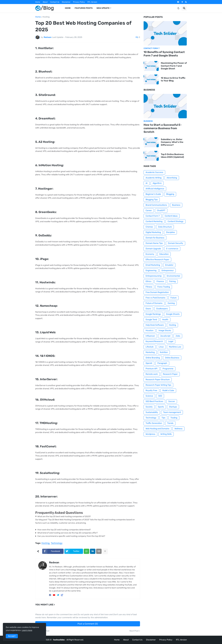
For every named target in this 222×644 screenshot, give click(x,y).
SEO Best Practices (154, 401)
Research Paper (170, 374)
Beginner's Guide (153, 194)
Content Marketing (154, 221)
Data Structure (165, 227)
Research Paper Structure (158, 380)
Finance (160, 281)
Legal (171, 341)
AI (147, 183)
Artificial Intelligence (155, 189)
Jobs (178, 336)
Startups (173, 407)
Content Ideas (171, 216)
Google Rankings (153, 314)
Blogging (170, 194)
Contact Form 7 (153, 216)
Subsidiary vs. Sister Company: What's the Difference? (172, 142)
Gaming (171, 303)
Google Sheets (173, 314)
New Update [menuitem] (103, 8)
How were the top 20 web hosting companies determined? (64, 530)
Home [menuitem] (68, 8)
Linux (161, 347)
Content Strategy (176, 221)
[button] (178, 8)
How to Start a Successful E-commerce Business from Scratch (163, 128)
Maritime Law (175, 347)
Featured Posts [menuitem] (84, 8)
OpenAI (149, 363)
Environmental (173, 276)
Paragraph (162, 363)
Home (38, 2)
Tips (163, 418)
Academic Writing (154, 178)
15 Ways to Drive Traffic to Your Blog (173, 79)
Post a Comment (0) (88, 624)
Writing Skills (166, 434)
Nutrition (164, 352)
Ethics (148, 281)
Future (174, 298)
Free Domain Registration (157, 292)
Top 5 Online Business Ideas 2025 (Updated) (172, 156)
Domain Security (176, 243)
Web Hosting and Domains (157, 429)
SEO (160, 396)
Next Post (134, 631)
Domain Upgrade (153, 249)
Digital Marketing (153, 232)
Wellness (178, 429)
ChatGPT (161, 210)
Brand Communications (156, 205)
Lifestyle (150, 347)
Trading (174, 418)
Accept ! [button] (12, 636)
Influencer (150, 336)
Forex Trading (164, 287)
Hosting (46, 17)
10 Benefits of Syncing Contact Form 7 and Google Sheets (164, 54)
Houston (149, 330)
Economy (150, 254)
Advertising (172, 178)
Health (165, 320)
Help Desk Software (155, 325)
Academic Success (154, 172)
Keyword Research (154, 341)
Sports (161, 407)
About (45, 2)
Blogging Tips (152, 200)
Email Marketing (153, 265)
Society (149, 407)
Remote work (152, 374)
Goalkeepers (162, 309)
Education (164, 254)
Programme (168, 369)
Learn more (27, 630)
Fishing (172, 281)
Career (149, 210)
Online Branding (153, 358)
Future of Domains (154, 303)
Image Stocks (165, 330)
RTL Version (92, 2)
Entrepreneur (168, 270)
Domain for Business (155, 238)
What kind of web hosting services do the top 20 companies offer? (67, 533)
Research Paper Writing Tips (158, 385)
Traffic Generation (154, 423)
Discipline (170, 232)
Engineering (151, 270)
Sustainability (152, 412)
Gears (148, 309)
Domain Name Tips (154, 243)
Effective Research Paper (157, 260)
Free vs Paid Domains (155, 298)
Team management (172, 412)
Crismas (149, 227)
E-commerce (172, 249)
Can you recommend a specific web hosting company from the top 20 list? (71, 536)
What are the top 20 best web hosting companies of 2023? (64, 516)
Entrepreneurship (154, 276)
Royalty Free (151, 390)
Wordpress (150, 434)
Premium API (152, 369)
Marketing (150, 352)
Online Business (172, 358)
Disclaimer (66, 2)
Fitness (149, 287)
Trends (170, 423)
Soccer (172, 401)
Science (149, 396)
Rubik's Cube (168, 390)
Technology (57, 543)
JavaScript (165, 336)
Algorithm (157, 183)
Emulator (169, 265)
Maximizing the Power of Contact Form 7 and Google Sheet (174, 66)
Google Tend (151, 320)
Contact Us (55, 2)
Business (176, 205)
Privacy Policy (79, 2)
